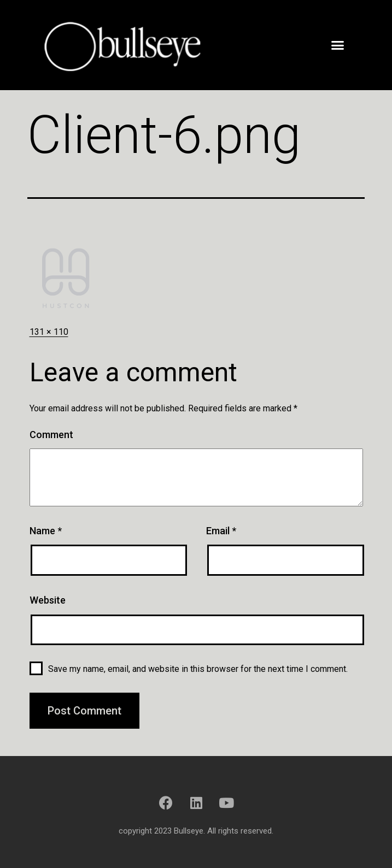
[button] (338, 45)
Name (46, 531)
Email (221, 531)
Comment (51, 435)
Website (48, 600)
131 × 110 (49, 332)
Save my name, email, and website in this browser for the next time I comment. (198, 669)
